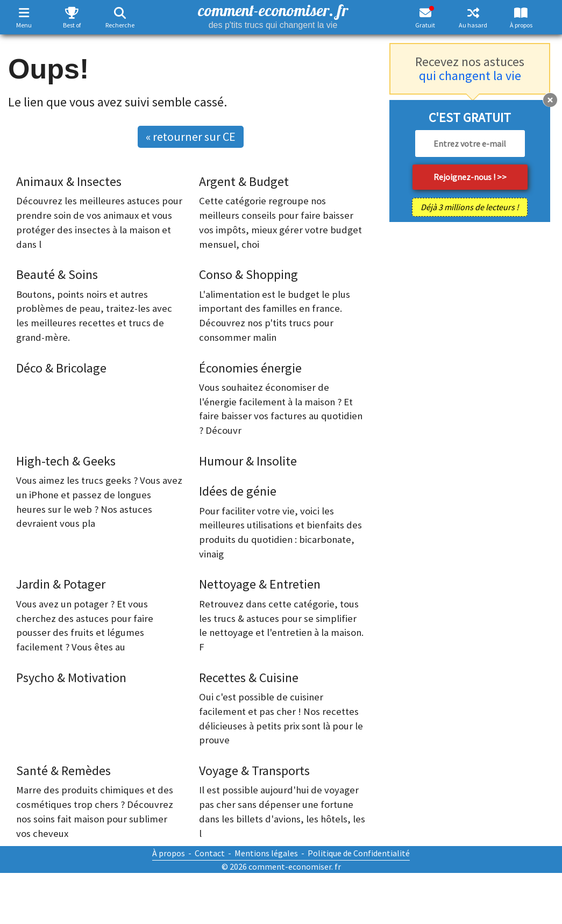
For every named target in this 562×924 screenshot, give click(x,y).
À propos (521, 25)
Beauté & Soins (57, 274)
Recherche (120, 25)
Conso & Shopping (248, 274)
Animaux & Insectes (69, 181)
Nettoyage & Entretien (260, 584)
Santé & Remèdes (63, 771)
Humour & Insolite (248, 461)
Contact (210, 853)
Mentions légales (266, 853)
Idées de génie (238, 491)
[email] (470, 144)
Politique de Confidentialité (359, 853)
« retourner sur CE (191, 137)
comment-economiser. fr (273, 15)
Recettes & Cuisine (249, 678)
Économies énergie (250, 368)
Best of (72, 25)
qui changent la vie (470, 76)
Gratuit (425, 25)
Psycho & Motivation (71, 678)
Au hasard (473, 25)
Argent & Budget (244, 181)
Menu (24, 25)
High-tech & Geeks (66, 461)
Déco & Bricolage (61, 368)
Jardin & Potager (61, 584)
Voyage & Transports (254, 771)
